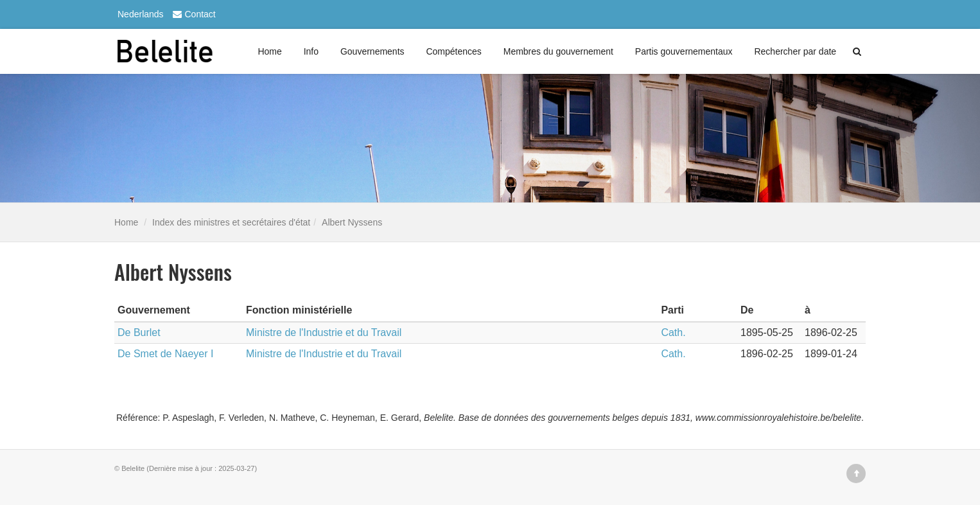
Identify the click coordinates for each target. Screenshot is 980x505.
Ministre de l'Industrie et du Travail (324, 332)
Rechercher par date (795, 51)
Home (269, 51)
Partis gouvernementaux (684, 51)
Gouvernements (372, 51)
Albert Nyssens (352, 222)
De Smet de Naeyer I (165, 354)
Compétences (453, 51)
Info (311, 51)
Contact (193, 14)
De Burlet (139, 332)
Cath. (673, 332)
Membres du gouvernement (558, 51)
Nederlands (141, 14)
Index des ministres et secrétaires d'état (231, 222)
